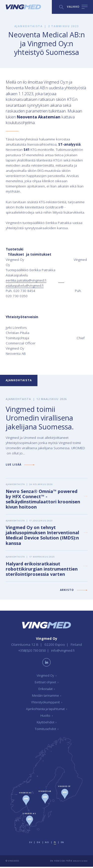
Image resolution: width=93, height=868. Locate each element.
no (47, 844)
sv (31, 844)
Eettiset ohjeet (47, 684)
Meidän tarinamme (47, 697)
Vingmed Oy (47, 677)
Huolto (47, 717)
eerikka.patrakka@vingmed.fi (28, 280)
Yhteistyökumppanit (47, 704)
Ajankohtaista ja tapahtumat (47, 710)
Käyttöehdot (47, 724)
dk (39, 844)
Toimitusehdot (47, 730)
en (62, 844)
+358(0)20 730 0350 (32, 651)
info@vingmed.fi (65, 651)
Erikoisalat (46, 690)
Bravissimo (80, 862)
